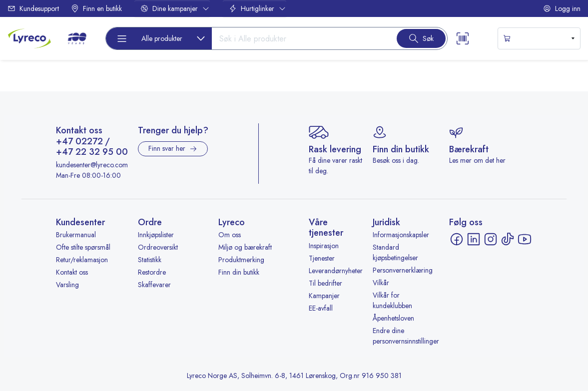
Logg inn (562, 8)
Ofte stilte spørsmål (83, 247)
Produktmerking (241, 260)
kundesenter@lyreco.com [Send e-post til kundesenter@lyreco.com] (92, 165)
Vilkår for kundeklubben (392, 300)
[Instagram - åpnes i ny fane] (491, 239)
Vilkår (381, 283)
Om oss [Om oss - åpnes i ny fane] (230, 235)
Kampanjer (324, 296)
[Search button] (421, 38)
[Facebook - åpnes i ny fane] (457, 239)
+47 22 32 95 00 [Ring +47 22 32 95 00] (92, 152)
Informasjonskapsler (401, 235)
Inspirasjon (324, 246)
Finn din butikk (239, 272)
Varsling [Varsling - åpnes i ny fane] (67, 285)
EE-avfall (321, 308)
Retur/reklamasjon (82, 260)
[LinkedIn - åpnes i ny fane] (474, 239)
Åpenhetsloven (393, 318)
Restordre (152, 272)
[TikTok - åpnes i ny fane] (508, 239)
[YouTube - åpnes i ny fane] (525, 239)
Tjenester (322, 258)
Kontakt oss (72, 272)
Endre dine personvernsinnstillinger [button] (406, 336)
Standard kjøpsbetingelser (395, 252)
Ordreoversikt (158, 247)
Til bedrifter (325, 283)
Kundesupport (33, 8)
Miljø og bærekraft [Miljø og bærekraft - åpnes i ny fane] (245, 247)
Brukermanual (76, 235)
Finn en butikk (96, 8)
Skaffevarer (154, 285)
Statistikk (150, 260)
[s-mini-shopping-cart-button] (539, 38)
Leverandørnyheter (336, 271)
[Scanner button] (463, 38)
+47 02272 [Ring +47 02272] (79, 142)
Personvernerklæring (403, 270)
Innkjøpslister (156, 235)
